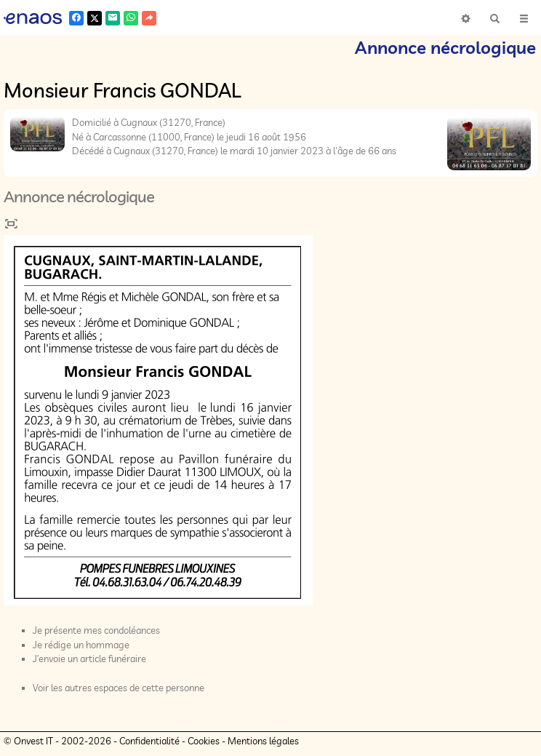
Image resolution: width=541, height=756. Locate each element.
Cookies (204, 741)
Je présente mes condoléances (96, 630)
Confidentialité (149, 741)
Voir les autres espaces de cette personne (119, 688)
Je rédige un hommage (81, 645)
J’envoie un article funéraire (89, 658)
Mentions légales (263, 741)
